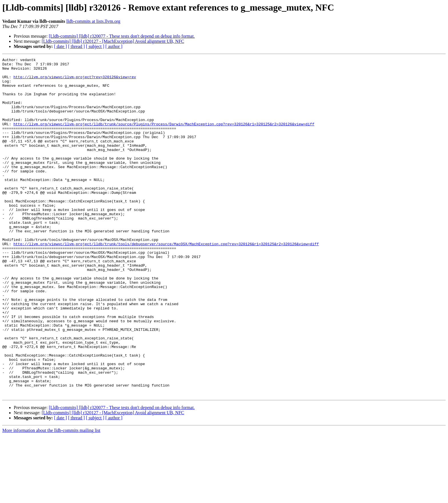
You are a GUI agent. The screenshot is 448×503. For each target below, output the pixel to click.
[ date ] (60, 46)
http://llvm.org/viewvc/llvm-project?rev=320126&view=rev (75, 81)
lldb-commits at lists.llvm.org (93, 21)
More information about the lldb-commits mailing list (51, 498)
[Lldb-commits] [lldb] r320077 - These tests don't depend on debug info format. (122, 36)
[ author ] (114, 46)
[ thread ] (76, 46)
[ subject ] (95, 46)
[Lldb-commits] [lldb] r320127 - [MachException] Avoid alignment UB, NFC (113, 41)
